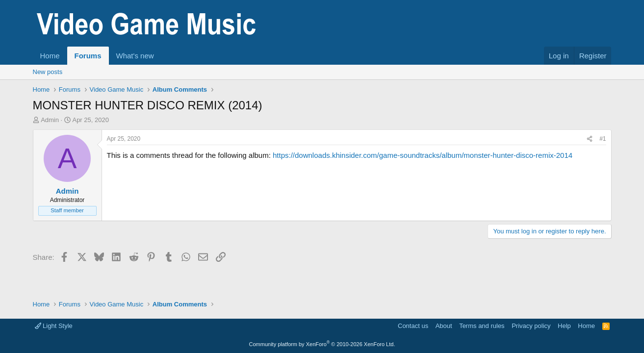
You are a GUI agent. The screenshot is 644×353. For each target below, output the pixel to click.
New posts (48, 72)
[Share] (590, 139)
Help (564, 326)
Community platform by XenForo (322, 344)
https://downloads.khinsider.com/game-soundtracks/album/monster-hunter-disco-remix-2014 (423, 155)
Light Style (54, 326)
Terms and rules (482, 326)
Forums (88, 56)
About (444, 326)
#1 (603, 139)
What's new (135, 56)
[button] (161, 56)
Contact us (413, 326)
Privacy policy (531, 326)
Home (50, 56)
